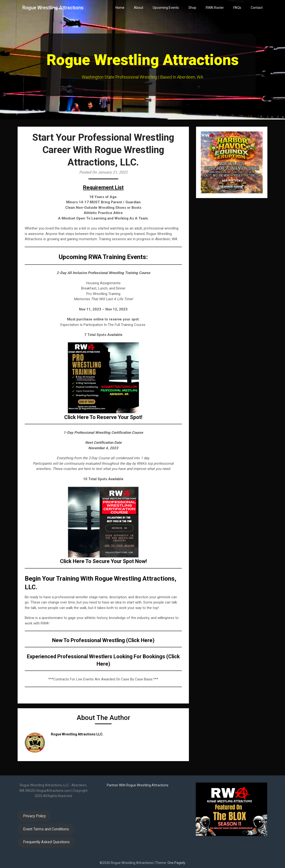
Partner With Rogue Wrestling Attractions (138, 785)
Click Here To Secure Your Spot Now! (103, 561)
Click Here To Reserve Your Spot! (103, 417)
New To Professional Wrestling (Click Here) (103, 640)
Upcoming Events (166, 8)
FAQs (237, 8)
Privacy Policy (34, 816)
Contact (257, 8)
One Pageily (176, 863)
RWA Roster (215, 8)
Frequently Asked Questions (46, 842)
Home (120, 8)
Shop (192, 8)
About (139, 8)
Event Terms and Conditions (46, 829)
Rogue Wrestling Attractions (53, 8)
